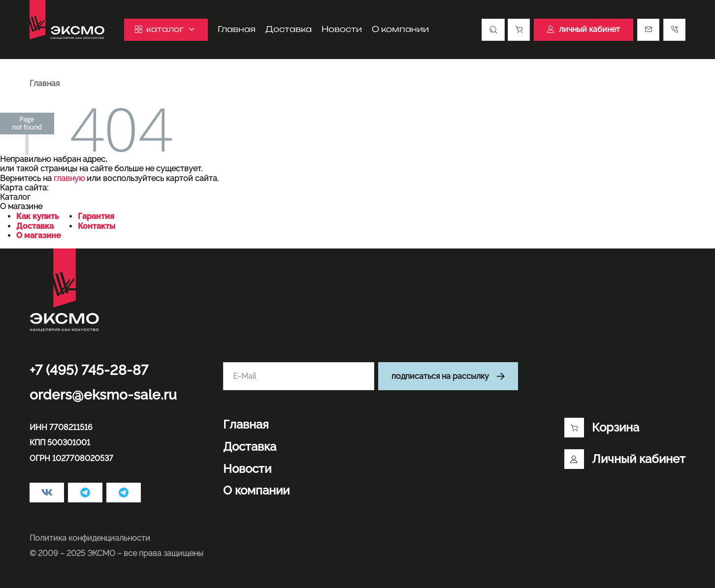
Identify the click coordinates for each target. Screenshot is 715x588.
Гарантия (96, 216)
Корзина (602, 428)
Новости (342, 29)
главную (69, 178)
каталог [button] (166, 29)
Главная (237, 29)
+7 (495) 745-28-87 (89, 370)
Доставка (289, 29)
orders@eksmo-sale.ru (103, 395)
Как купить (38, 216)
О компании (400, 29)
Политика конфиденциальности (90, 538)
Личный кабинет (625, 459)
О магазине (39, 235)
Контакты (97, 226)
